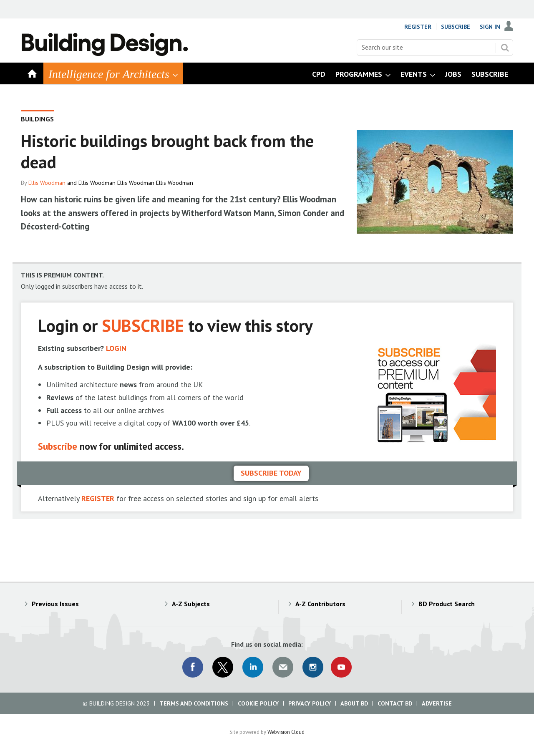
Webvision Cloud (286, 732)
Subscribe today (271, 473)
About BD (354, 703)
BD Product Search (447, 604)
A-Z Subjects (191, 604)
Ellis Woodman (47, 183)
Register (418, 27)
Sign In (490, 27)
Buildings (37, 119)
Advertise (437, 703)
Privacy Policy (310, 703)
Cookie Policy (258, 703)
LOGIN (116, 348)
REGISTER (98, 498)
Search (505, 48)
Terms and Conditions (194, 703)
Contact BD (395, 703)
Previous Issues (55, 604)
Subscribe (456, 27)
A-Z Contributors (320, 604)
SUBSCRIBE (143, 325)
